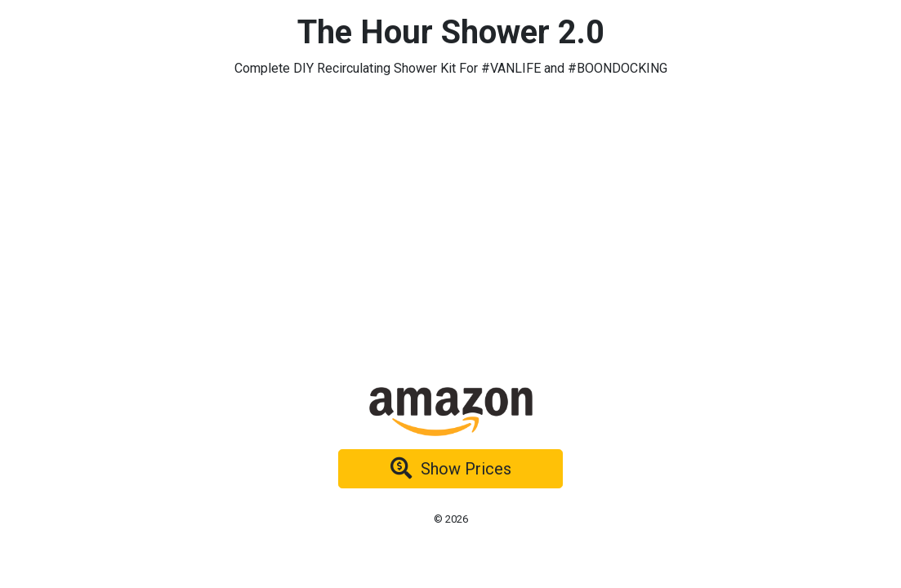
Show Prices (451, 469)
